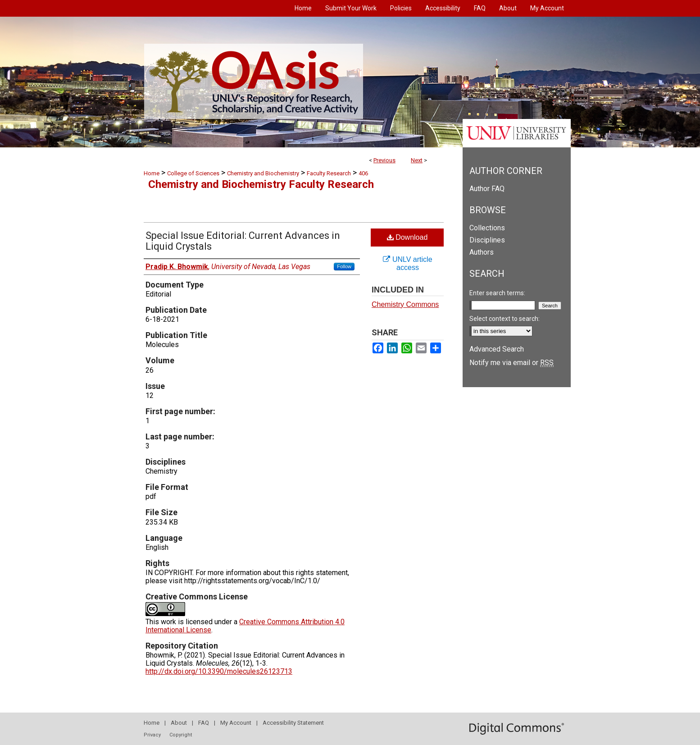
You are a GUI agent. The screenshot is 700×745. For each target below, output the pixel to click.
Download (407, 237)
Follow (344, 266)
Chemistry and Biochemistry (263, 173)
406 (363, 173)
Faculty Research (329, 173)
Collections (487, 228)
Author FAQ (487, 189)
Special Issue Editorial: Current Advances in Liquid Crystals (243, 241)
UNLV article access (407, 263)
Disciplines (487, 240)
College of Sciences (193, 173)
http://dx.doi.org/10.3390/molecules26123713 (219, 671)
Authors (482, 252)
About (179, 723)
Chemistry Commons (405, 304)
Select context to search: (505, 319)
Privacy (152, 735)
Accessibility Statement (293, 723)
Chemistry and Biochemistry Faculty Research (261, 184)
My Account (236, 723)
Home (152, 173)
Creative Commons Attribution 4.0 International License (245, 626)
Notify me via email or (511, 363)
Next (417, 160)
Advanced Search (497, 349)
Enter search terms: (497, 293)
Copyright (181, 735)
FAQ (204, 723)
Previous (384, 160)
